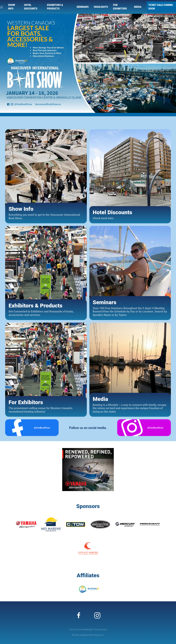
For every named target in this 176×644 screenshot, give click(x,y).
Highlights (101, 7)
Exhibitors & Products (55, 7)
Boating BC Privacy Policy (95, 629)
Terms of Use (75, 629)
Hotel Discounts (31, 7)
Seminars (83, 7)
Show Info (12, 7)
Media (138, 7)
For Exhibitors (120, 7)
